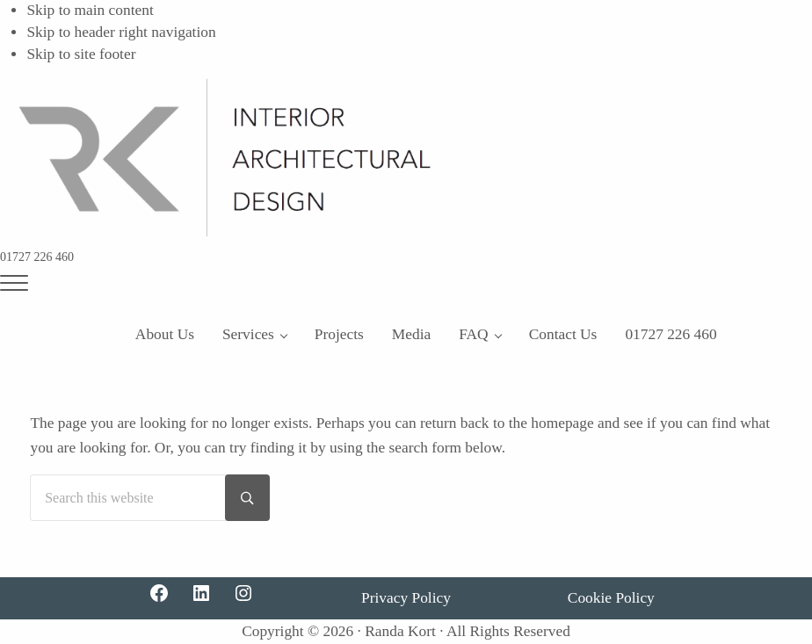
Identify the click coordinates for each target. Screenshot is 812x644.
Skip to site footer (81, 54)
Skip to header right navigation (121, 32)
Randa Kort (400, 631)
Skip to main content (90, 10)
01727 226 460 (37, 257)
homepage (562, 423)
